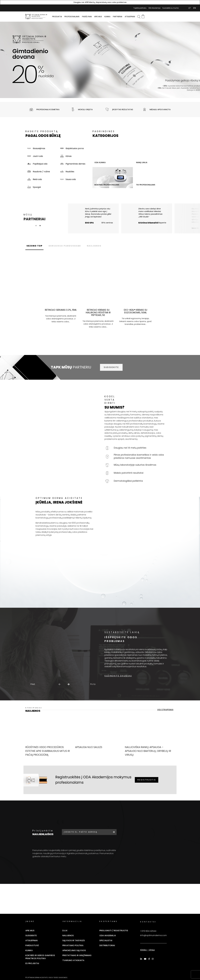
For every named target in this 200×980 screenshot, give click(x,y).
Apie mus (98, 17)
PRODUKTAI (57, 17)
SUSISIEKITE (111, 372)
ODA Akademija (154, 8)
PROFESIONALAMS (72, 17)
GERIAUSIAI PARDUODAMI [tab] (67, 251)
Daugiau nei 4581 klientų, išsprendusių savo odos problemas (100, 2)
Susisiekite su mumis (171, 8)
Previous (36, 228)
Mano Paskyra (182, 8)
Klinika (107, 17)
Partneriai (118, 17)
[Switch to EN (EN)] (195, 8)
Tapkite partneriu (140, 8)
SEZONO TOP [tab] (35, 251)
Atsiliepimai (130, 17)
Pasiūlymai (87, 17)
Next (40, 228)
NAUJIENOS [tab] (98, 251)
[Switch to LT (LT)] (190, 8)
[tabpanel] (100, 60)
